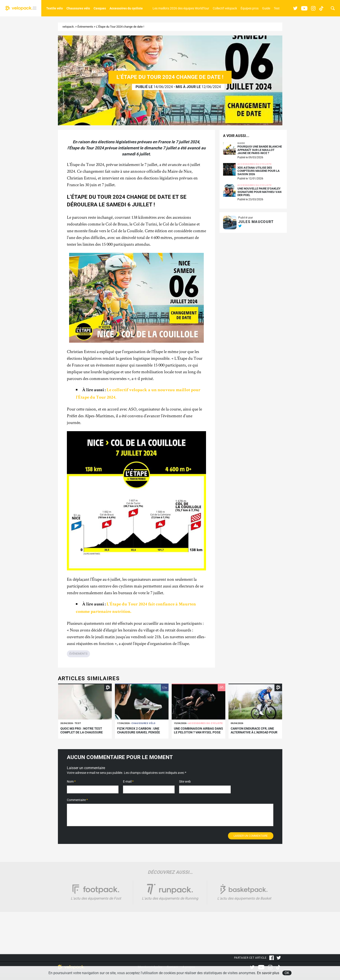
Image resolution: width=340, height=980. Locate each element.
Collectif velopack (225, 8)
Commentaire (77, 800)
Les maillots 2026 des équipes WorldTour (181, 8)
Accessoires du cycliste (126, 8)
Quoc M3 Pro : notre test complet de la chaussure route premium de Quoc (82, 732)
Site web (185, 781)
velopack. (68, 27)
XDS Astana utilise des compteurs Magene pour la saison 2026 (259, 171)
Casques (100, 8)
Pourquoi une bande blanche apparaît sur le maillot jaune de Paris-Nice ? (260, 150)
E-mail (128, 781)
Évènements (85, 27)
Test (277, 8)
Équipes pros (250, 8)
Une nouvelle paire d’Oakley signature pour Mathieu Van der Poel (259, 192)
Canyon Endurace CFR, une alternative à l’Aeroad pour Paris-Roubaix (254, 732)
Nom (71, 781)
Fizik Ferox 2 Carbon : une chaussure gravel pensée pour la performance (139, 732)
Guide (266, 8)
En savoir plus (268, 973)
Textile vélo (55, 8)
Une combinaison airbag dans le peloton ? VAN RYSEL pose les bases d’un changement (199, 732)
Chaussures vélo (78, 8)
